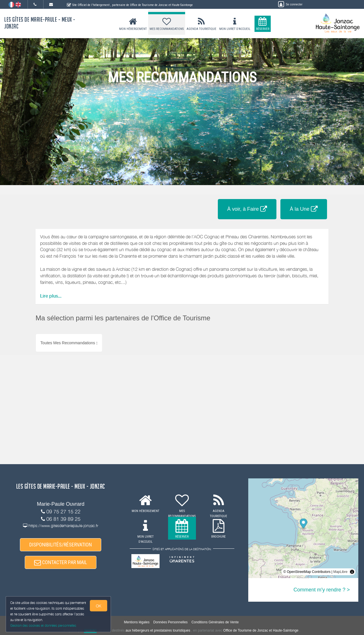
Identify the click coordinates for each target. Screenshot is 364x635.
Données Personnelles (170, 622)
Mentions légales (137, 622)
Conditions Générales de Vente (215, 622)
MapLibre (340, 572)
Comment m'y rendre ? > (322, 590)
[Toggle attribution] (352, 572)
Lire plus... (51, 296)
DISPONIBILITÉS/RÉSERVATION (61, 545)
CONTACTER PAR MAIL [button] (61, 562)
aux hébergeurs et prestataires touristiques (158, 630)
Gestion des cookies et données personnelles (43, 625)
